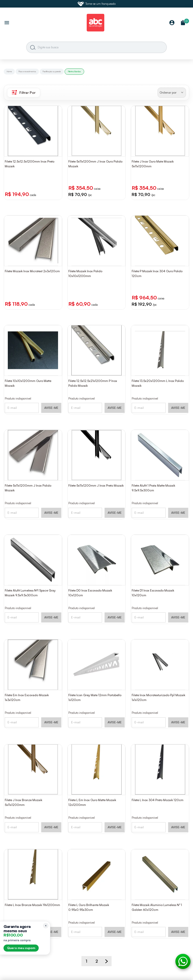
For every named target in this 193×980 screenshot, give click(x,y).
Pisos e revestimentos (27, 71)
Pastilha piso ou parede (52, 71)
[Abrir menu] (7, 23)
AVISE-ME (51, 408)
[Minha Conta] (172, 23)
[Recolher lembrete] (46, 926)
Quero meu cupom (21, 948)
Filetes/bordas (74, 71)
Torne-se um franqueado (96, 4)
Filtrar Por (24, 92)
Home (9, 71)
